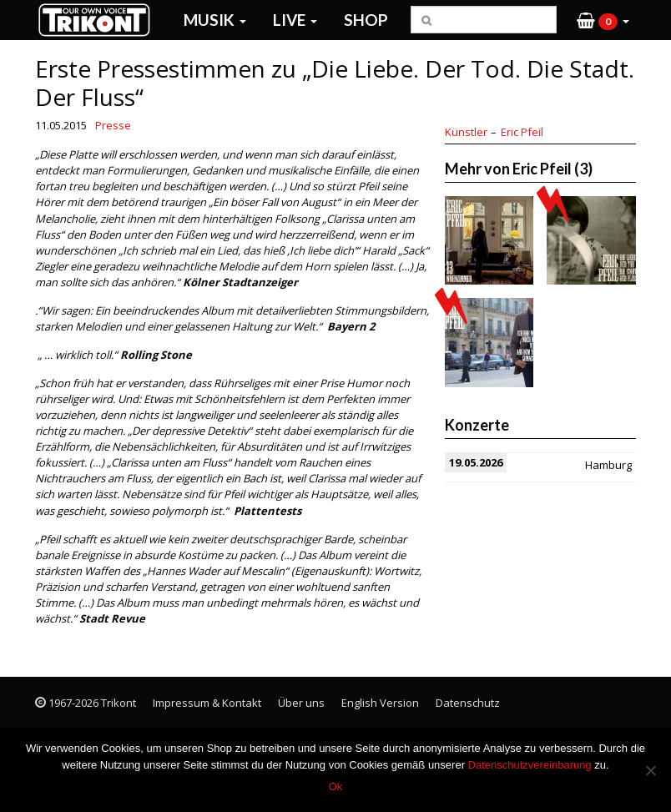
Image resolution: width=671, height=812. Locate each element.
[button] (603, 20)
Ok (336, 787)
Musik (215, 20)
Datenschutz (468, 703)
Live (295, 20)
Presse (113, 125)
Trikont (99, 20)
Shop (366, 20)
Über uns (301, 703)
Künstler (466, 132)
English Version (380, 703)
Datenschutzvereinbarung (530, 765)
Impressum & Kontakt (207, 703)
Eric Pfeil (522, 132)
